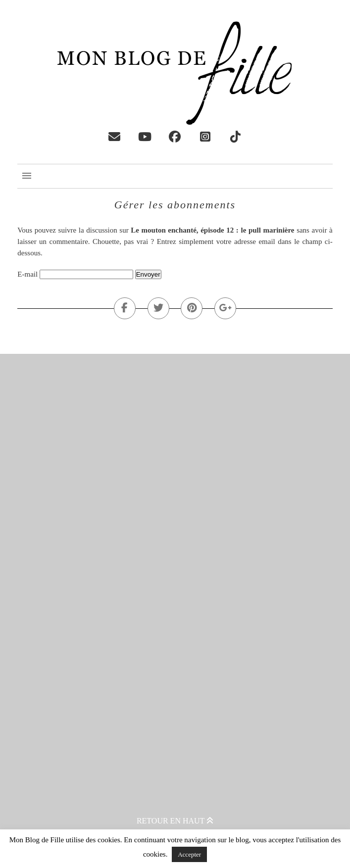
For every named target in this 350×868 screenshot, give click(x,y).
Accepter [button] (189, 854)
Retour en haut (175, 821)
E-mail (27, 274)
